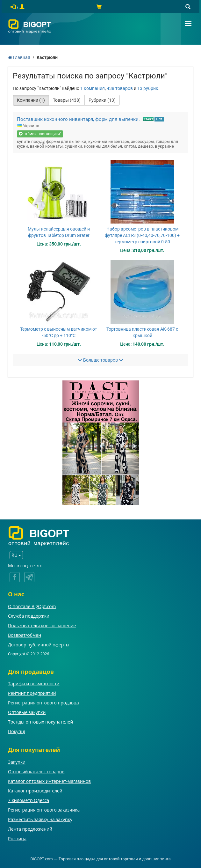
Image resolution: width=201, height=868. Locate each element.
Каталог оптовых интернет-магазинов (49, 781)
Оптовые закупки (27, 712)
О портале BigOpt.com (32, 606)
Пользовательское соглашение (42, 625)
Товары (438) (67, 100)
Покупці (17, 731)
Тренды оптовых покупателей (40, 722)
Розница (17, 839)
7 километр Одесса (29, 800)
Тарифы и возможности (34, 684)
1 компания (93, 88)
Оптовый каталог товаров (36, 772)
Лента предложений (30, 829)
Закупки (17, 762)
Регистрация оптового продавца (43, 703)
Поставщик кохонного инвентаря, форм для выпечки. (78, 119)
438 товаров (120, 88)
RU (16, 555)
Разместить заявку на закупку (40, 819)
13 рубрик (148, 88)
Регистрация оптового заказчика (44, 810)
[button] (68, 443)
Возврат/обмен (25, 635)
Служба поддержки (29, 616)
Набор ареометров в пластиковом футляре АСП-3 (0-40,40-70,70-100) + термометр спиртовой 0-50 (142, 235)
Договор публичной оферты (39, 645)
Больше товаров (100, 360)
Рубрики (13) (102, 100)
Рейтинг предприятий (32, 693)
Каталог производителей (35, 791)
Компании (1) (31, 100)
